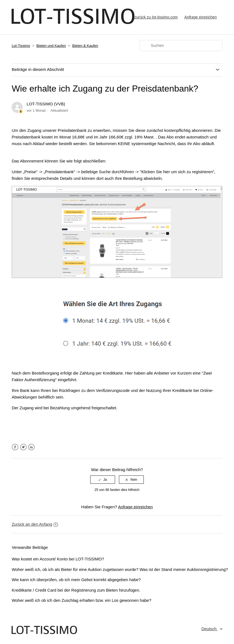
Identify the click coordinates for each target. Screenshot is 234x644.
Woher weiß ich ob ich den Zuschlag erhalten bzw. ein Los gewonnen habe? (81, 600)
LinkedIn (31, 447)
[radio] (103, 480)
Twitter (23, 447)
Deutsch (210, 629)
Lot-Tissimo (21, 46)
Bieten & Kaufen (85, 46)
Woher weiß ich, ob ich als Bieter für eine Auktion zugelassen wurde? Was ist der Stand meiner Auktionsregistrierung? (120, 569)
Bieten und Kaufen (51, 46)
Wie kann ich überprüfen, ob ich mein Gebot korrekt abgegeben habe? (76, 580)
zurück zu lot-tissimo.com (156, 17)
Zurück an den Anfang (35, 524)
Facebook (15, 447)
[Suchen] (181, 46)
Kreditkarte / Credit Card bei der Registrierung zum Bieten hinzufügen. (76, 590)
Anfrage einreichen (201, 17)
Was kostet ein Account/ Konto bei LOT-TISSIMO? (58, 559)
